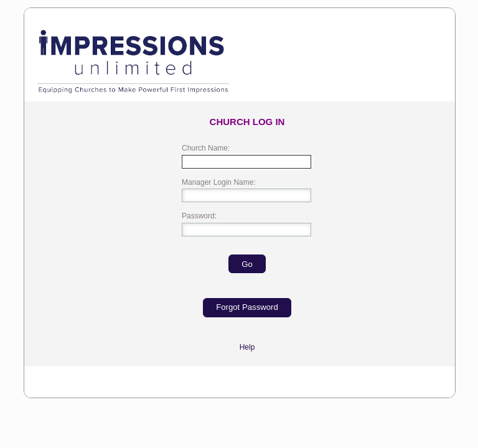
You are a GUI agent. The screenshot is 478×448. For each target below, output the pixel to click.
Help (247, 347)
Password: (199, 216)
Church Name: (206, 148)
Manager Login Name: (219, 182)
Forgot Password (247, 307)
